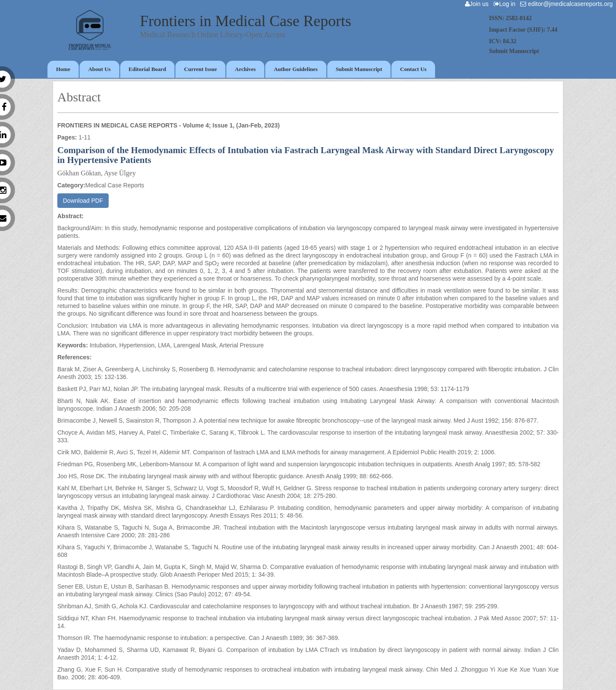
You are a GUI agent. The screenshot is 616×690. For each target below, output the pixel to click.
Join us (478, 4)
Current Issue (200, 69)
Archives (245, 69)
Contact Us (413, 69)
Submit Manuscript (359, 69)
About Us (99, 69)
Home (63, 69)
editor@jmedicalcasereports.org (568, 4)
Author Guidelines (296, 69)
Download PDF (83, 201)
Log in (506, 4)
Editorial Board (148, 69)
